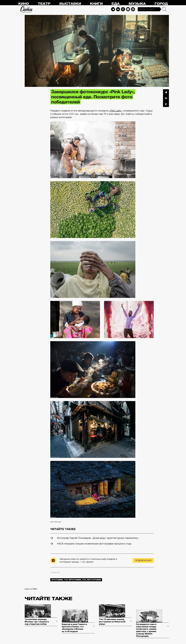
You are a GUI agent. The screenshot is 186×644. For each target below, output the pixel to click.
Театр (44, 4)
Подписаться (143, 560)
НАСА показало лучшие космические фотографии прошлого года (94, 544)
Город (161, 4)
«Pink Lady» (116, 111)
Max (133, 9)
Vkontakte (118, 9)
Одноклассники (166, 104)
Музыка (137, 4)
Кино (24, 4)
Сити (27, 9)
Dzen (128, 9)
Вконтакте (166, 98)
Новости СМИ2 (31, 589)
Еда (116, 4)
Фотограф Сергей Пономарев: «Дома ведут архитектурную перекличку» (98, 538)
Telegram (113, 9)
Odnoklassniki (123, 9)
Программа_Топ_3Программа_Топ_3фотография (76, 580)
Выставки (70, 4)
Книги (96, 4)
